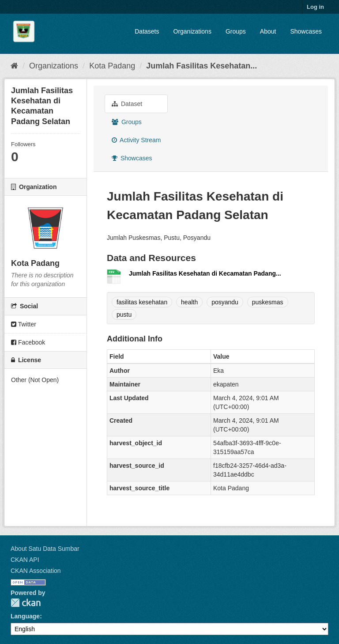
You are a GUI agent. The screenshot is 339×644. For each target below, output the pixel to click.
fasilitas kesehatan (142, 302)
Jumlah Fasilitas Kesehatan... (202, 66)
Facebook (28, 342)
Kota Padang (112, 66)
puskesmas (268, 302)
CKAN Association (36, 571)
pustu (124, 314)
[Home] (14, 66)
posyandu (225, 302)
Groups (236, 31)
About (268, 31)
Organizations (192, 31)
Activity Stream (136, 140)
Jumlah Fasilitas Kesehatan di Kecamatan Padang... (205, 273)
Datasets (147, 31)
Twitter (24, 324)
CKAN (26, 603)
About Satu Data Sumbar (45, 549)
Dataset (127, 104)
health (189, 302)
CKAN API (25, 560)
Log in (315, 7)
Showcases (306, 31)
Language (25, 616)
